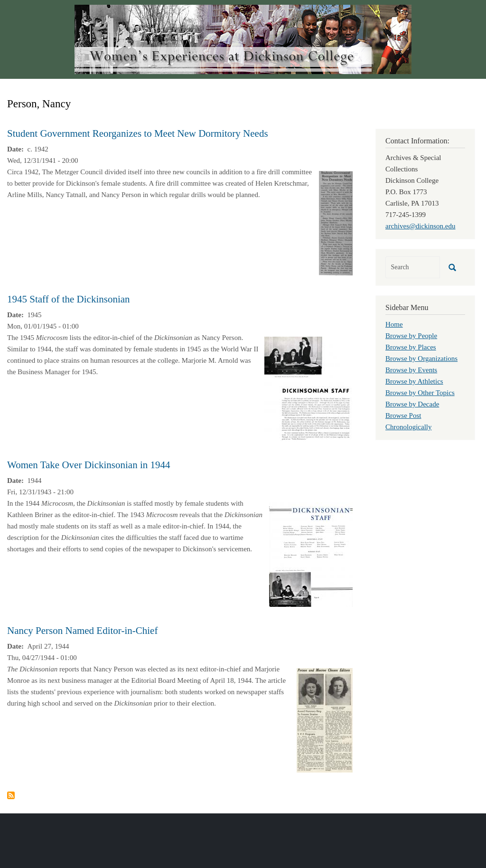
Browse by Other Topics (420, 393)
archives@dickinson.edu (421, 226)
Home (394, 324)
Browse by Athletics (414, 381)
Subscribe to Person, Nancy (11, 795)
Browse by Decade (412, 404)
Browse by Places (411, 347)
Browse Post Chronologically (409, 421)
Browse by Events (411, 370)
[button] (336, 222)
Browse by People (411, 336)
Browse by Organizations (421, 359)
